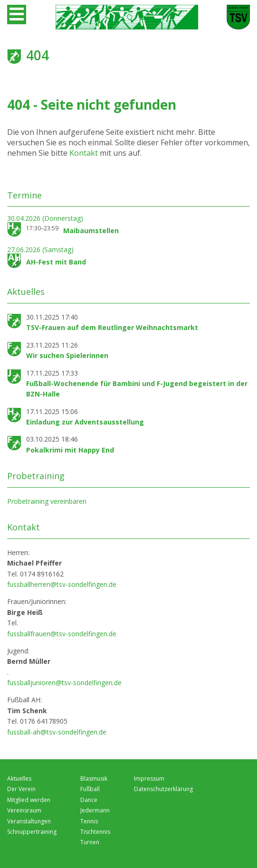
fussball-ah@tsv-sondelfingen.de (57, 732)
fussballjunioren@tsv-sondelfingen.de (64, 683)
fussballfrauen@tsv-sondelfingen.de (62, 634)
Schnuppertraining (32, 832)
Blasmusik (94, 778)
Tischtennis (95, 832)
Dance (89, 800)
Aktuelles (19, 778)
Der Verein (21, 789)
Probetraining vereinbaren (47, 501)
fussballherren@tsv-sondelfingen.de (62, 584)
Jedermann (95, 810)
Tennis (89, 821)
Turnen (90, 842)
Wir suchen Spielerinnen (67, 355)
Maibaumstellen (91, 231)
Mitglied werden (29, 800)
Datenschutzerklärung (163, 789)
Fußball (90, 789)
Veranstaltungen (29, 821)
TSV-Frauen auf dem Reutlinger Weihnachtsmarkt (112, 327)
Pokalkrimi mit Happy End (70, 450)
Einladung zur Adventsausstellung (85, 422)
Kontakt (85, 153)
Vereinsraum (24, 810)
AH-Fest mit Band (56, 262)
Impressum (149, 778)
